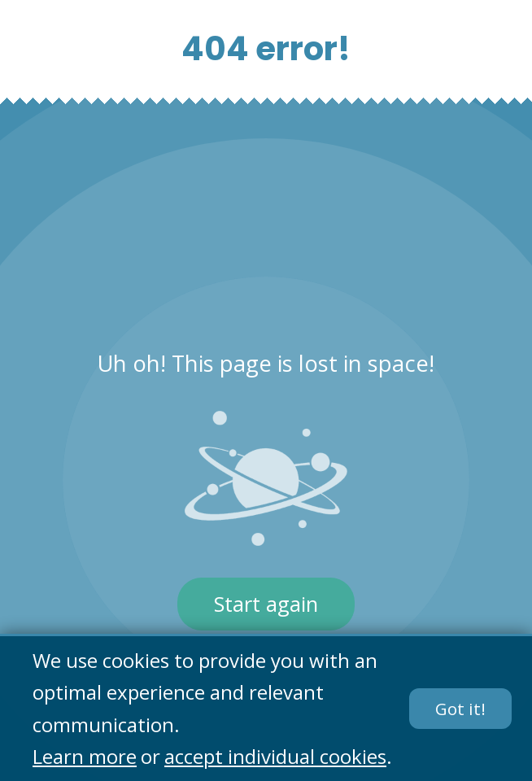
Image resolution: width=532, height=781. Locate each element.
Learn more (85, 757)
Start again (266, 604)
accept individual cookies (275, 757)
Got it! (460, 709)
